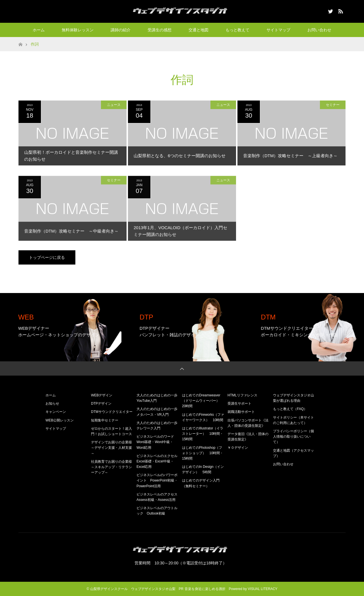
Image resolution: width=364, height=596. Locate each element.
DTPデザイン (101, 404)
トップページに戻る (47, 257)
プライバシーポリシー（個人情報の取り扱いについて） (293, 437)
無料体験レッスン (78, 30)
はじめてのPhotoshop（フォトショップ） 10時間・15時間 (203, 453)
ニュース (114, 105)
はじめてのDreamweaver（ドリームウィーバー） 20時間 (202, 401)
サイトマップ (278, 30)
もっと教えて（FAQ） (290, 409)
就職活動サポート (241, 412)
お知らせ (52, 404)
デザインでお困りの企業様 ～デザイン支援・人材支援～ (113, 448)
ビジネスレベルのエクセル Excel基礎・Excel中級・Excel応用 (159, 461)
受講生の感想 (160, 30)
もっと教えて (237, 30)
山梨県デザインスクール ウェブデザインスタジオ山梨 (133, 589)
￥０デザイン (238, 448)
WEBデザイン (102, 395)
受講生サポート (239, 404)
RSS (340, 10)
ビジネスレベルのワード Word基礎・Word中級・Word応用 (157, 442)
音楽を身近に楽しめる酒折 (205, 589)
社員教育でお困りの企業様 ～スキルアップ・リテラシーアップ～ (113, 467)
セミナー (333, 105)
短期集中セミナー (105, 420)
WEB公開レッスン (60, 420)
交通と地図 (198, 30)
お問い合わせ (319, 30)
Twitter (330, 10)
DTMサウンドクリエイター (112, 412)
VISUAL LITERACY (262, 589)
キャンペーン (56, 412)
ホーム (39, 30)
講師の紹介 (121, 30)
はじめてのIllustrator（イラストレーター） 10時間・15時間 (203, 434)
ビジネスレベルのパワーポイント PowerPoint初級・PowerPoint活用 (157, 480)
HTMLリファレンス (242, 395)
